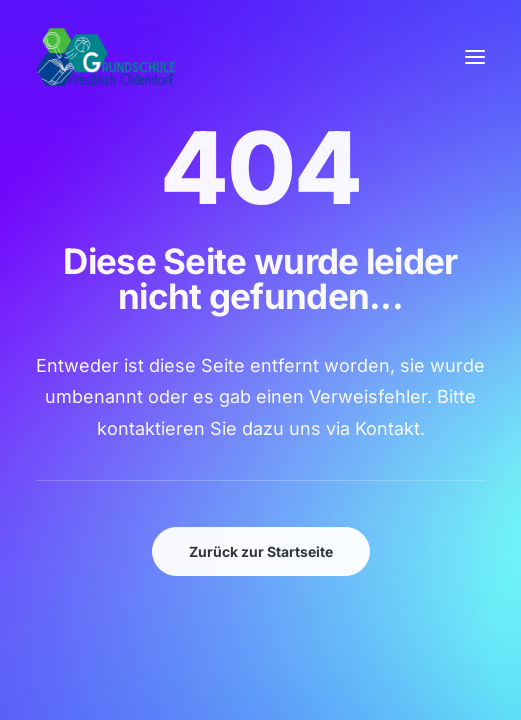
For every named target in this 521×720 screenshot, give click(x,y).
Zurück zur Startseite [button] (261, 551)
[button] (475, 57)
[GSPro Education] (106, 57)
